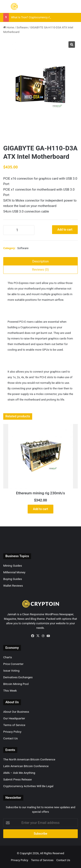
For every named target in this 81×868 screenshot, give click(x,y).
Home (10, 27)
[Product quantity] (19, 230)
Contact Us (10, 738)
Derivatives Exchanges (18, 677)
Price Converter (13, 664)
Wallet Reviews (13, 586)
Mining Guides (13, 566)
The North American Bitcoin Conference (29, 759)
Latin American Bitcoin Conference (26, 766)
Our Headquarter (14, 718)
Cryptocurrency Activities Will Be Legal (28, 786)
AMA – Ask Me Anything (19, 773)
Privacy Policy (12, 732)
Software (22, 27)
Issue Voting (11, 671)
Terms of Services (42, 860)
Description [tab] (41, 261)
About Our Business (16, 712)
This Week (10, 691)
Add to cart (65, 230)
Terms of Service (14, 725)
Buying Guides (13, 579)
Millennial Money (14, 572)
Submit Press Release (17, 779)
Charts (8, 657)
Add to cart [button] (40, 509)
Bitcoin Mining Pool (16, 684)
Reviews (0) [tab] (41, 270)
